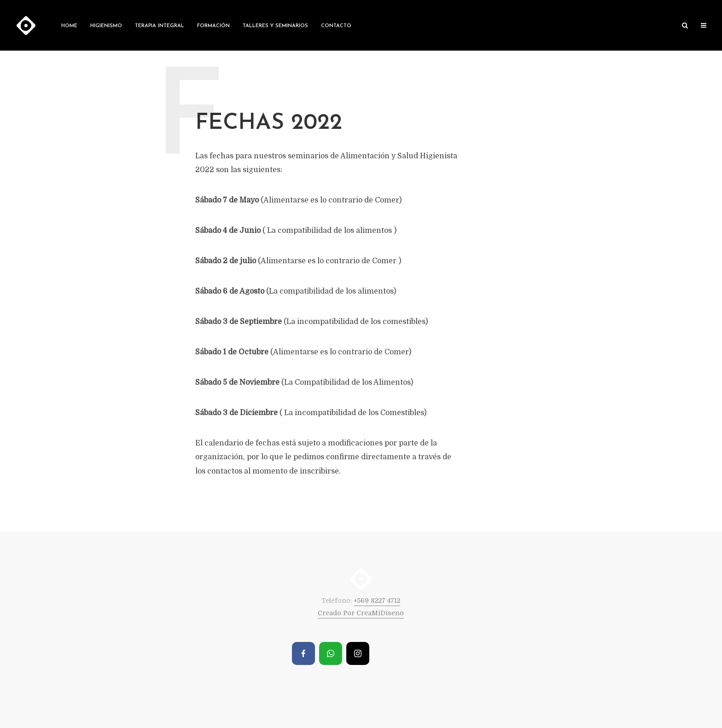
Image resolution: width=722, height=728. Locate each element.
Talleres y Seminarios (275, 26)
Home (69, 26)
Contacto (336, 26)
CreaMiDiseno (380, 613)
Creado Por (337, 613)
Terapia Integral (160, 26)
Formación (213, 26)
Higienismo (106, 26)
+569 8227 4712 (377, 601)
